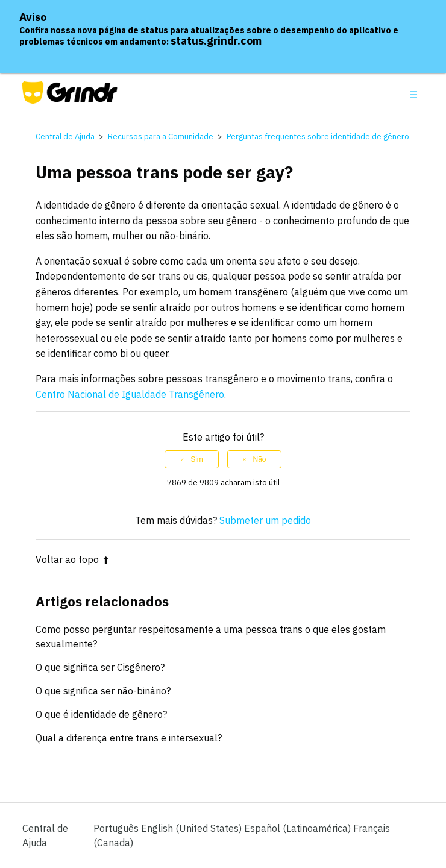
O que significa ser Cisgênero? (100, 667)
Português (117, 828)
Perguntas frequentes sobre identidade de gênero (318, 137)
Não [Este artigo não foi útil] (259, 459)
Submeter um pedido (265, 520)
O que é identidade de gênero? (101, 714)
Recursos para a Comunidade (161, 137)
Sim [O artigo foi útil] (197, 459)
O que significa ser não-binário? (103, 691)
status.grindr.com (216, 41)
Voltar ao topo (73, 559)
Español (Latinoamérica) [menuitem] (299, 828)
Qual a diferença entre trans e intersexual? (129, 738)
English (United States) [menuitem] (193, 828)
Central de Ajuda (65, 137)
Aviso (33, 17)
